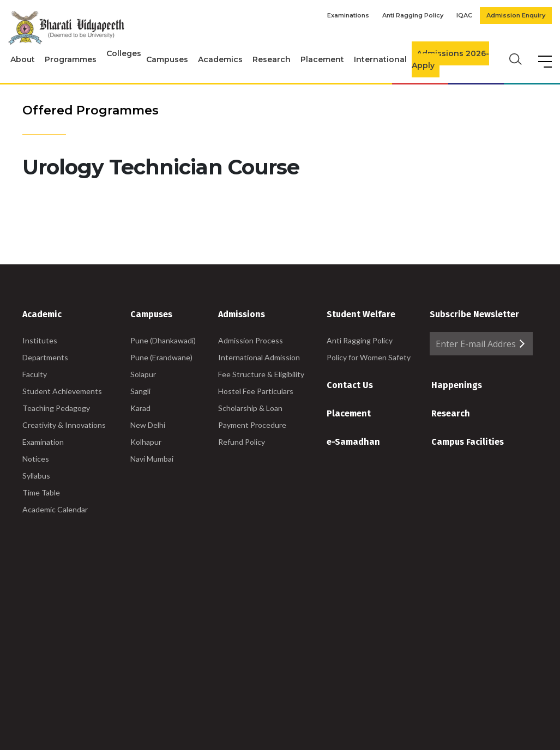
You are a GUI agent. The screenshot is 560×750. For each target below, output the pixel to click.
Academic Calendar (55, 509)
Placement (322, 59)
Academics (220, 59)
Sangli (140, 391)
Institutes (40, 340)
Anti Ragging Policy (413, 15)
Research (272, 59)
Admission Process (251, 340)
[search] (514, 58)
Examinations (348, 15)
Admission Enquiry (516, 15)
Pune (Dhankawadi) (163, 340)
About (23, 59)
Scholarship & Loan (250, 408)
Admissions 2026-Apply (450, 60)
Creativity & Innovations (64, 425)
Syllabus (36, 476)
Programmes (71, 59)
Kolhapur (146, 442)
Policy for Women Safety (369, 357)
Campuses (167, 59)
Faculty (35, 374)
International (380, 59)
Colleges (124, 53)
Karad (140, 408)
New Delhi (148, 425)
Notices (36, 459)
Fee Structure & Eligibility (261, 374)
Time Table (41, 492)
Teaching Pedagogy (56, 408)
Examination (43, 442)
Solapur (143, 374)
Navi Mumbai (152, 459)
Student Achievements (62, 391)
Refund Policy (242, 442)
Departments (45, 357)
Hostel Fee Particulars (256, 391)
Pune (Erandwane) (161, 357)
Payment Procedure (252, 425)
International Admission (259, 357)
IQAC (464, 15)
